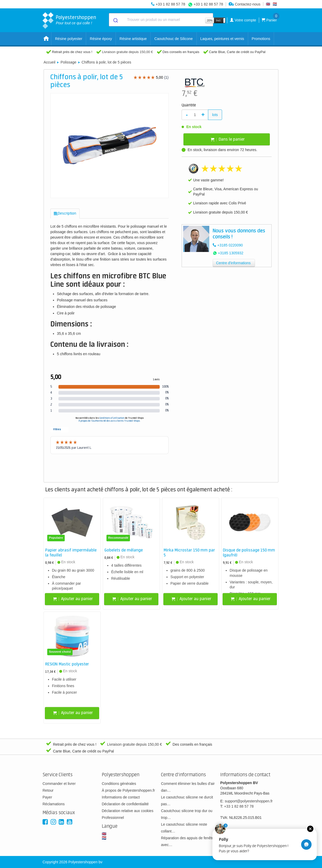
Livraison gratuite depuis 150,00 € (127, 52)
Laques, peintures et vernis (222, 39)
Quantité (189, 105)
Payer (47, 797)
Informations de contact (121, 797)
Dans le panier (228, 139)
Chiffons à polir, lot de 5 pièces (106, 62)
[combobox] (161, 20)
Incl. (219, 20)
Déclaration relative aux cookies (128, 811)
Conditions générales (119, 784)
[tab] (65, 214)
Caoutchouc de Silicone (173, 39)
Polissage (68, 62)
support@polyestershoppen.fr (249, 801)
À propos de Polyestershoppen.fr (128, 790)
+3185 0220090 (230, 245)
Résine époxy (101, 39)
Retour (48, 790)
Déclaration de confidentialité (125, 804)
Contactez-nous (245, 4)
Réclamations (54, 804)
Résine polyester (69, 39)
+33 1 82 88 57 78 (170, 4)
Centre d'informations (233, 263)
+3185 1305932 (231, 253)
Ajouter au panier (73, 599)
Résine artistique (133, 39)
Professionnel (113, 818)
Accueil (49, 62)
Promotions (261, 39)
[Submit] (115, 20)
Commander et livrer (59, 784)
